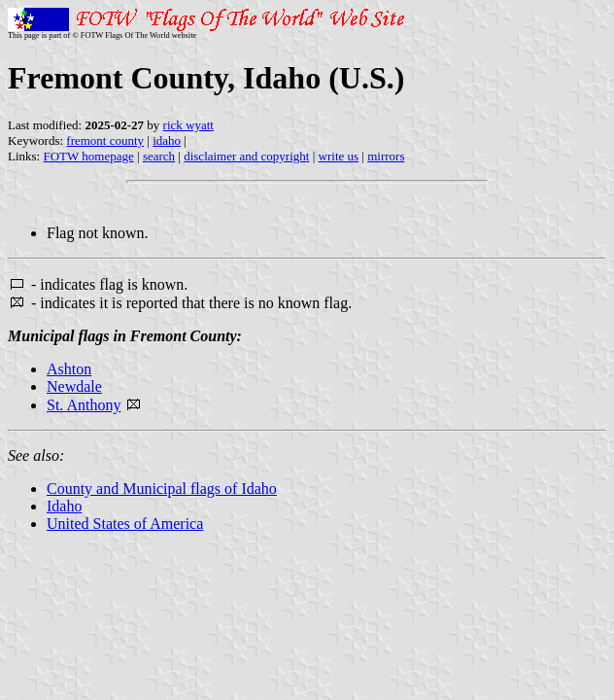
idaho (167, 140)
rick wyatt (188, 125)
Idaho (64, 506)
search (159, 156)
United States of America (125, 524)
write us (339, 156)
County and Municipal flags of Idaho (162, 489)
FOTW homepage (88, 156)
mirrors (386, 156)
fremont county (105, 140)
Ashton (69, 369)
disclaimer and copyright (246, 156)
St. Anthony (84, 405)
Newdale (74, 386)
